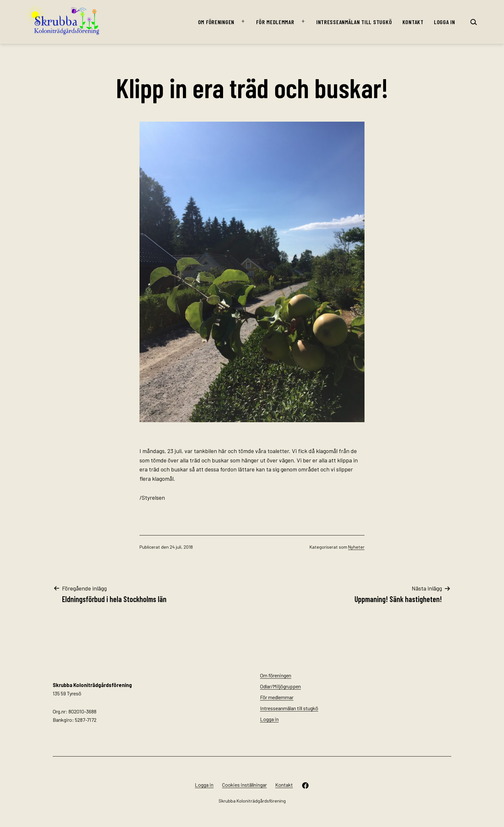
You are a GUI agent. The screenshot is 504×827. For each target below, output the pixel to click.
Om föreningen (216, 22)
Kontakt (413, 22)
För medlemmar (275, 22)
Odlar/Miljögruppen (280, 686)
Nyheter (356, 547)
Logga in (445, 22)
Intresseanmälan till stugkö (354, 22)
